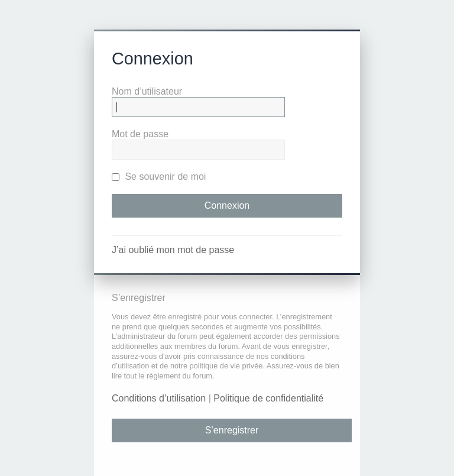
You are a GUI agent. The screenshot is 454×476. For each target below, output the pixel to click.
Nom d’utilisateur (147, 91)
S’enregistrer (232, 430)
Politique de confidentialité (268, 398)
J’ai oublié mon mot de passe (173, 250)
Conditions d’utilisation (159, 398)
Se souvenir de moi (159, 177)
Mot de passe (140, 134)
